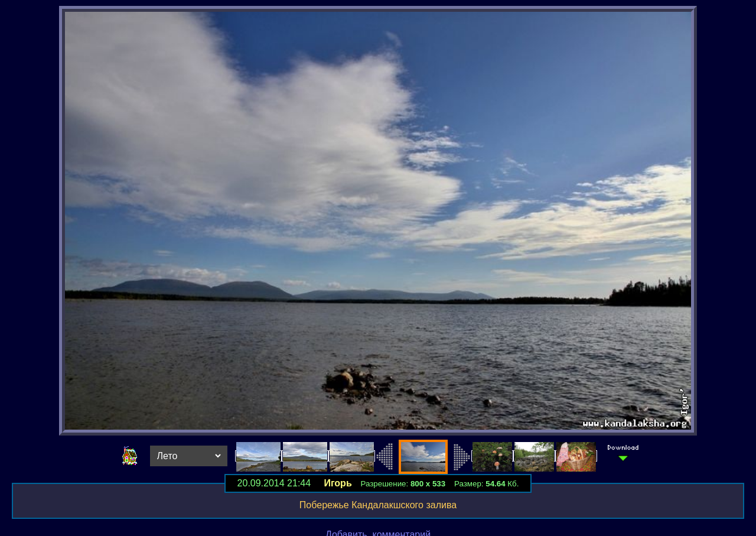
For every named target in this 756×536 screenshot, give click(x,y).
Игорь (338, 483)
